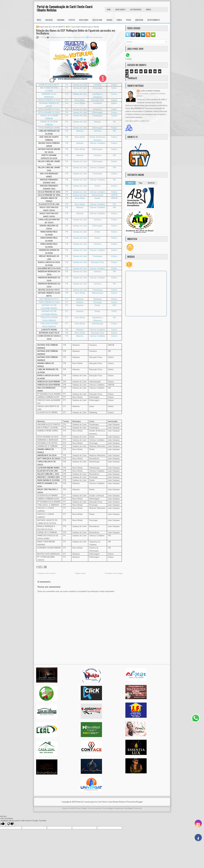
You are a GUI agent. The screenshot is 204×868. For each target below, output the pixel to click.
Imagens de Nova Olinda (76, 37)
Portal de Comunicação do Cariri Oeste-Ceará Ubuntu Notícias (65, 8)
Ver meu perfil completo (137, 121)
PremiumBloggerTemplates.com (113, 811)
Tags (140, 183)
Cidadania (61, 20)
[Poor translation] (10, 827)
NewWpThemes (75, 811)
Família (119, 20)
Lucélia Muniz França (150, 91)
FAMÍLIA (148, 9)
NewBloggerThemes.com (133, 811)
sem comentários (96, 37)
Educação (49, 20)
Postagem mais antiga (114, 576)
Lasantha (98, 811)
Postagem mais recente (46, 576)
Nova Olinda (84, 20)
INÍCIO (39, 20)
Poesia (129, 20)
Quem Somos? (120, 9)
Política (72, 20)
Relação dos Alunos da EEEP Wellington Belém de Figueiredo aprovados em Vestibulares (76, 32)
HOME (109, 9)
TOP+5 (130, 183)
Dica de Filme (97, 20)
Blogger (139, 805)
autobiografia (136, 9)
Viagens (109, 20)
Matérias (151, 183)
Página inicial (80, 576)
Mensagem (139, 20)
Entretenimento (154, 20)
